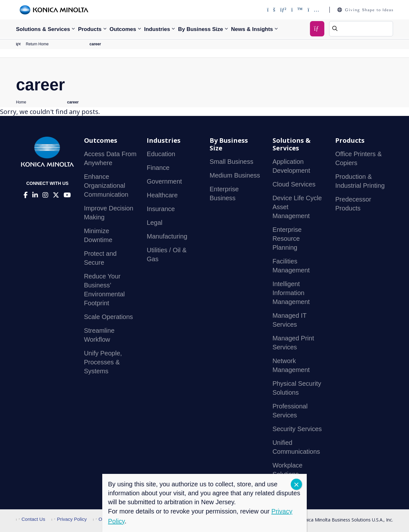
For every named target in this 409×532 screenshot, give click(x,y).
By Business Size (201, 29)
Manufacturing (167, 236)
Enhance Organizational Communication (106, 186)
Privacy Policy (69, 519)
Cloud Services (294, 184)
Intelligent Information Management (291, 293)
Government (164, 181)
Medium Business (235, 175)
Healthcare (162, 195)
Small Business (232, 162)
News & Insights (252, 29)
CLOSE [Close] (296, 484)
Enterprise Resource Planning (287, 239)
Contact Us (31, 519)
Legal (154, 223)
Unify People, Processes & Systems (103, 362)
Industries (157, 29)
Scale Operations (108, 317)
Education (161, 154)
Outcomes (123, 29)
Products (90, 29)
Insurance (161, 209)
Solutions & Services (43, 29)
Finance (158, 168)
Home (21, 102)
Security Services (297, 429)
